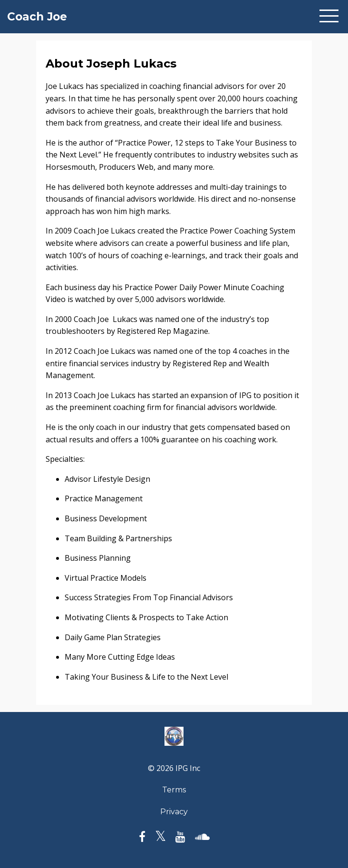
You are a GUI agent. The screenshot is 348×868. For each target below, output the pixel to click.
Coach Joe (37, 17)
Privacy (174, 812)
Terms (174, 790)
